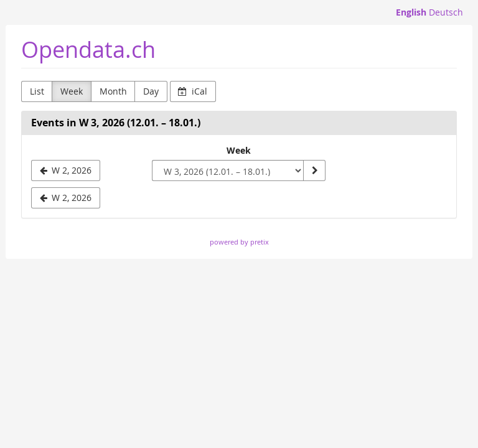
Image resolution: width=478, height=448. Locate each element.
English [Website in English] (411, 12)
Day (151, 91)
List (37, 91)
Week (72, 91)
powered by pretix (239, 242)
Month (113, 91)
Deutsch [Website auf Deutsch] (446, 12)
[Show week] (314, 170)
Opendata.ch (88, 49)
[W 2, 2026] (66, 170)
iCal (193, 91)
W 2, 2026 (66, 198)
